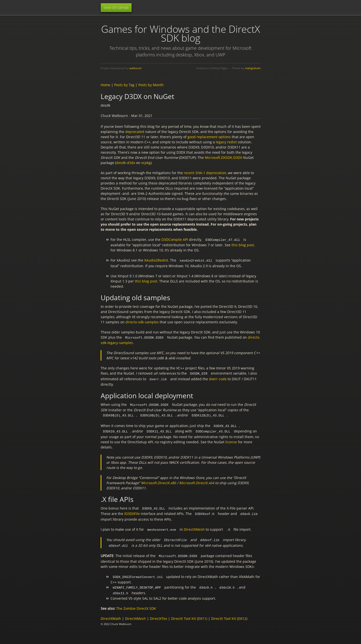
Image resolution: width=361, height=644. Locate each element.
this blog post (243, 245)
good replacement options (209, 137)
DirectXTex (158, 614)
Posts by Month (151, 85)
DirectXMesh (194, 527)
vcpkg (146, 163)
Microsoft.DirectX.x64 (197, 481)
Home (105, 85)
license (231, 440)
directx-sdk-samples (142, 322)
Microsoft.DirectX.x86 (158, 481)
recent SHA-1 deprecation (205, 173)
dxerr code (218, 378)
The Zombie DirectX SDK (136, 604)
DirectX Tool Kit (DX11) (189, 614)
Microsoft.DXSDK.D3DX (223, 157)
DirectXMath (111, 614)
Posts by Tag (124, 85)
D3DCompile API (175, 239)
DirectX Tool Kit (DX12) (229, 614)
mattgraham (253, 68)
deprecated (135, 132)
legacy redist (226, 142)
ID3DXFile (132, 511)
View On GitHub (116, 8)
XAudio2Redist (156, 260)
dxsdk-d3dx (126, 163)
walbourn (136, 68)
